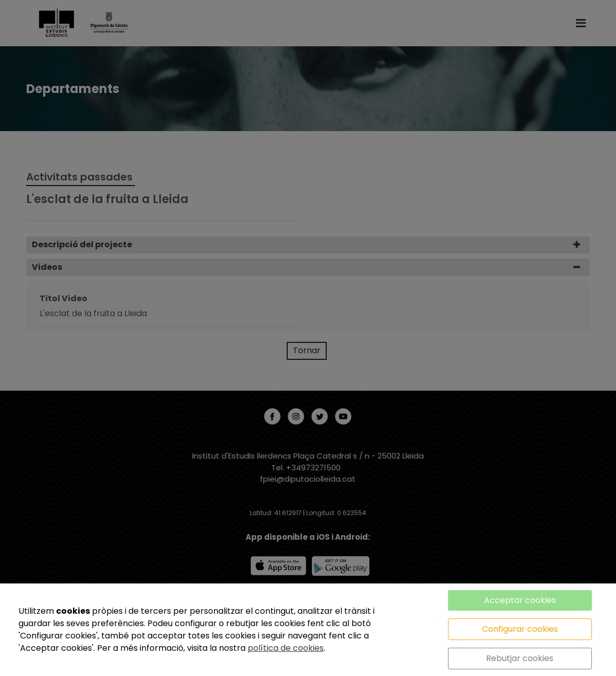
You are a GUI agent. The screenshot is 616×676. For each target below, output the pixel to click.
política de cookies (286, 648)
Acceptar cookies (520, 600)
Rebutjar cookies (520, 658)
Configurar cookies (520, 629)
